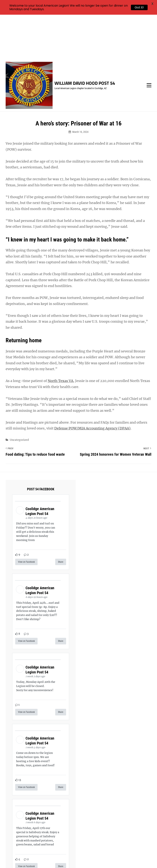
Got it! (139, 7)
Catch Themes (136, 859)
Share (61, 517)
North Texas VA (60, 337)
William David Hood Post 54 (85, 39)
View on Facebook (26, 517)
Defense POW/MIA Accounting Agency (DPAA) (92, 384)
